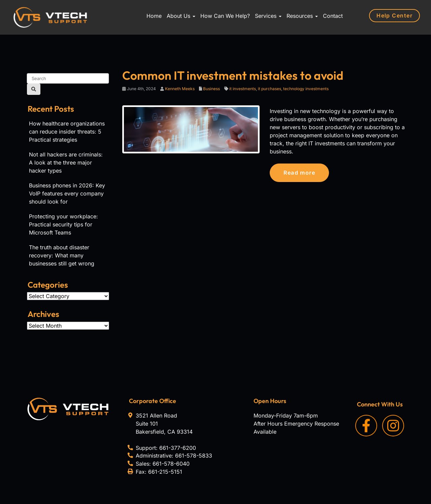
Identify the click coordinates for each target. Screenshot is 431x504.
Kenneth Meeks (180, 89)
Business (211, 89)
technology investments (306, 89)
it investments (243, 89)
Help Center (394, 15)
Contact (333, 16)
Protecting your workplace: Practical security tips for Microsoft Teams (63, 224)
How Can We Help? (225, 16)
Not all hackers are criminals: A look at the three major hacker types (66, 163)
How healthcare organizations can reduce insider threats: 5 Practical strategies (67, 132)
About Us (181, 16)
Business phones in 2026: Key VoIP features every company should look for (67, 193)
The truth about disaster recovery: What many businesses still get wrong (62, 255)
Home (154, 16)
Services (268, 16)
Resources (302, 16)
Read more (299, 173)
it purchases (270, 89)
